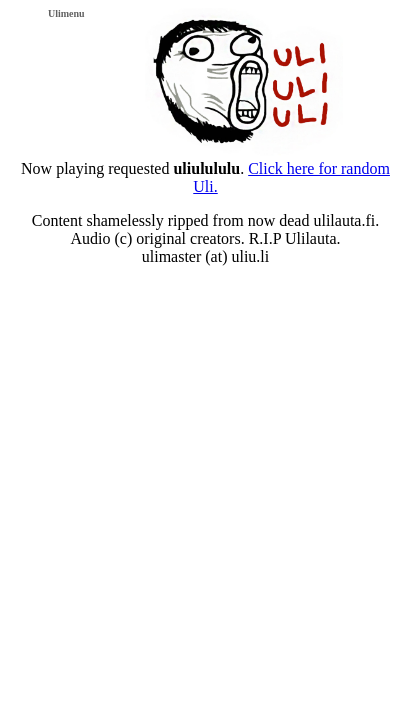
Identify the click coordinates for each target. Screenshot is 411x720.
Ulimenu (66, 13)
